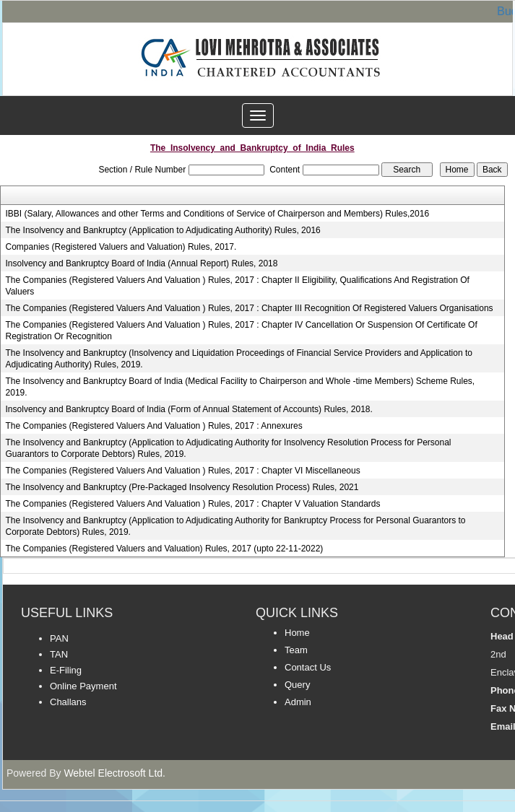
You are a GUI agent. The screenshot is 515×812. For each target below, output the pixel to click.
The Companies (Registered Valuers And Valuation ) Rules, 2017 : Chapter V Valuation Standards (193, 504)
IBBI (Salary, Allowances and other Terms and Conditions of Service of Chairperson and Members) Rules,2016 (218, 214)
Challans (68, 702)
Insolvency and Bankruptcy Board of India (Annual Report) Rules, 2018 (142, 263)
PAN (59, 638)
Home (297, 633)
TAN (59, 654)
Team (296, 650)
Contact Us (308, 667)
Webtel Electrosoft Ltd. (114, 773)
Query (297, 685)
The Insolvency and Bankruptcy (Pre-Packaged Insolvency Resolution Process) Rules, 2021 (182, 487)
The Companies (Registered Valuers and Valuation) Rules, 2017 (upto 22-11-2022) (165, 549)
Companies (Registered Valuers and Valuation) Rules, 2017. (121, 247)
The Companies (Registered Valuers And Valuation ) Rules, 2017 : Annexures (154, 426)
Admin (298, 702)
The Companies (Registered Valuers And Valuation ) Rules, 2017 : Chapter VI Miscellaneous (183, 471)
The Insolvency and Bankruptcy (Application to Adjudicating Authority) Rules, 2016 (163, 230)
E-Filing (66, 670)
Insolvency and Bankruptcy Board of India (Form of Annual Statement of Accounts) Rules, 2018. (189, 409)
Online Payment (83, 686)
